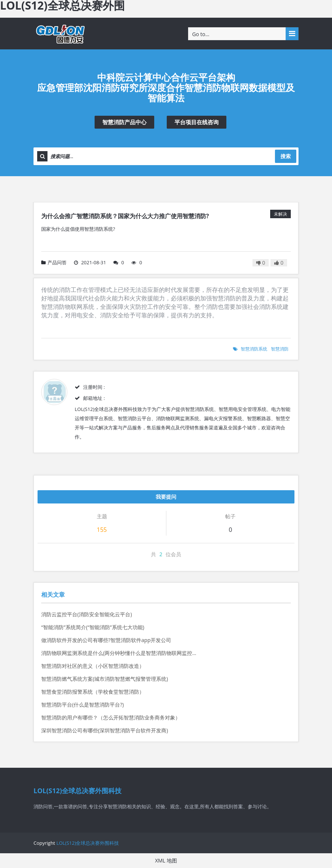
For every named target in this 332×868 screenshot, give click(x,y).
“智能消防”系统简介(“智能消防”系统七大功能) (93, 627)
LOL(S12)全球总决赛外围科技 (88, 843)
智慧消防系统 (254, 349)
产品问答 (54, 262)
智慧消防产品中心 (124, 122)
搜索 (286, 156)
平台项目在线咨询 (197, 122)
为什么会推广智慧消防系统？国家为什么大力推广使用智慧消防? (125, 216)
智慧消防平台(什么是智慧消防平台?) (82, 705)
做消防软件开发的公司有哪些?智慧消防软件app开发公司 (106, 640)
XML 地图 (166, 860)
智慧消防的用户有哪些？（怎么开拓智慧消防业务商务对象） (111, 717)
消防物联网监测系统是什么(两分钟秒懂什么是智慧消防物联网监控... (119, 653)
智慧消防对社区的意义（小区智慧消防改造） (93, 666)
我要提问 (166, 497)
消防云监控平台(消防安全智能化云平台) (86, 614)
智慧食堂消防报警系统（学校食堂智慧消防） (93, 692)
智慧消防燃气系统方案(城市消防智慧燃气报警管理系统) (105, 679)
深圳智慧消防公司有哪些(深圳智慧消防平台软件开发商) (105, 730)
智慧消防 (280, 349)
